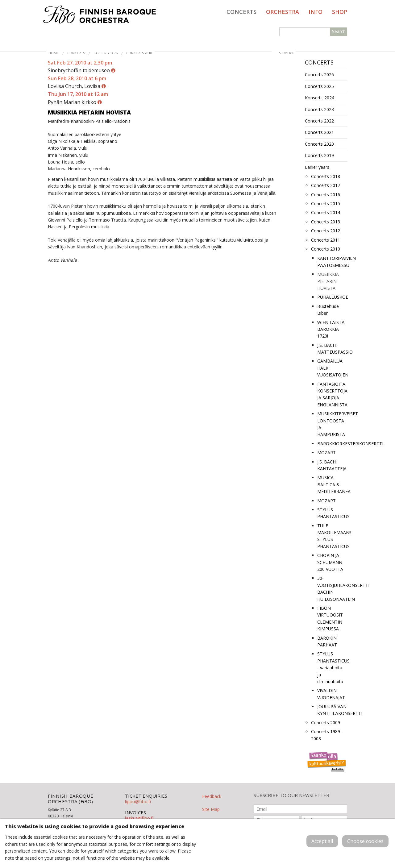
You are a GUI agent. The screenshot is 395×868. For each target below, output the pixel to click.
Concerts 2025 (319, 86)
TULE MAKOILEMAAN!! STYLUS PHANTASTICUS (332, 536)
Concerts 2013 (326, 222)
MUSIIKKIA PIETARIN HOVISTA (328, 281)
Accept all (322, 841)
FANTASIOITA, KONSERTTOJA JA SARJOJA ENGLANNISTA (332, 394)
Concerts (241, 12)
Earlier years (106, 53)
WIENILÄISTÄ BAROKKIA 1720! (331, 329)
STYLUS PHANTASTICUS (332, 513)
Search (339, 31)
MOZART (326, 453)
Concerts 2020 (319, 144)
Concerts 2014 (326, 212)
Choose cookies (365, 841)
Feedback (212, 796)
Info (316, 12)
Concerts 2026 (319, 75)
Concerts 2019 (319, 155)
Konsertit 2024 (320, 98)
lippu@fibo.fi (138, 801)
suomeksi (286, 53)
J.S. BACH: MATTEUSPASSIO (332, 349)
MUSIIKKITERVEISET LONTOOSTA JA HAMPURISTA (332, 424)
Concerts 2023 (319, 109)
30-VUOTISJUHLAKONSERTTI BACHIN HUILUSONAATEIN (332, 588)
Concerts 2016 (326, 195)
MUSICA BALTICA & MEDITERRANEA (332, 484)
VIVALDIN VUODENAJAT (331, 694)
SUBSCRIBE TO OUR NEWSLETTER (291, 795)
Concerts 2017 (326, 185)
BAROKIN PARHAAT (327, 641)
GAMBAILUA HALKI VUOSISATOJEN (332, 368)
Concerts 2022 (319, 121)
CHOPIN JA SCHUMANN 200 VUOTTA (330, 562)
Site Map (211, 809)
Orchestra (283, 12)
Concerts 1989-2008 (326, 735)
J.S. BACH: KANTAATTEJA (332, 465)
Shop (340, 12)
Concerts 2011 (326, 240)
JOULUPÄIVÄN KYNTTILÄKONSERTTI (332, 710)
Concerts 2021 (319, 132)
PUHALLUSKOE (332, 297)
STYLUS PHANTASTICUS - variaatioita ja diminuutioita (332, 668)
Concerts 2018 (326, 176)
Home (54, 53)
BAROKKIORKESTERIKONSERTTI (332, 444)
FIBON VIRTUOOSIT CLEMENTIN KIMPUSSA (330, 618)
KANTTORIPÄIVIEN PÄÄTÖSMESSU (332, 262)
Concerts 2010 (139, 53)
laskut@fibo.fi (139, 818)
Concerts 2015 (326, 204)
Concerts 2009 (326, 723)
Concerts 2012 (326, 231)
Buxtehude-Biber (329, 310)
